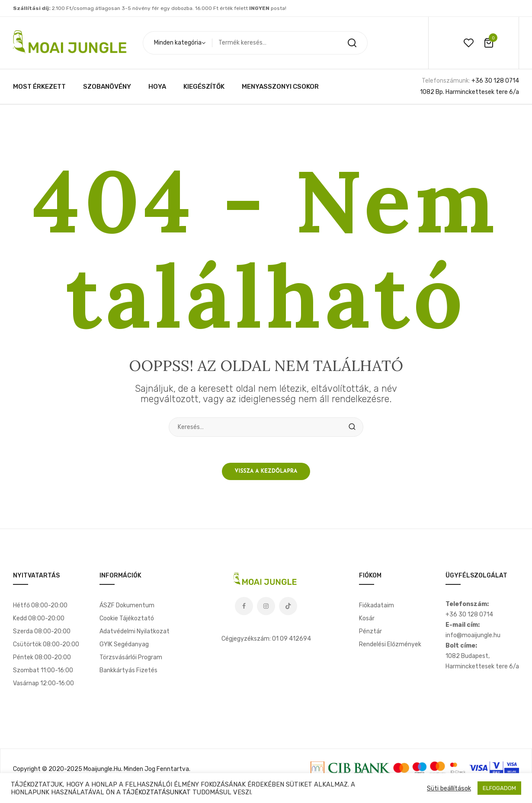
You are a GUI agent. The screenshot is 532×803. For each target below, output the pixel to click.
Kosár (367, 618)
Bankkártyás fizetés (128, 670)
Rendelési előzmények (390, 644)
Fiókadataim (377, 605)
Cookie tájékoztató (127, 618)
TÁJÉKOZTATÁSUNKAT (157, 792)
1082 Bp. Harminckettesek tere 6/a (470, 92)
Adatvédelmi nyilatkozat (135, 631)
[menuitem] (39, 87)
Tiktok (288, 606)
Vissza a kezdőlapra (266, 471)
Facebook (244, 606)
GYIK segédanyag (124, 644)
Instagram (266, 606)
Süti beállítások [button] (449, 788)
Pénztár (370, 631)
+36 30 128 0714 (495, 81)
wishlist (468, 43)
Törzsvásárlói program (131, 657)
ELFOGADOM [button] (499, 788)
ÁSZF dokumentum (127, 605)
